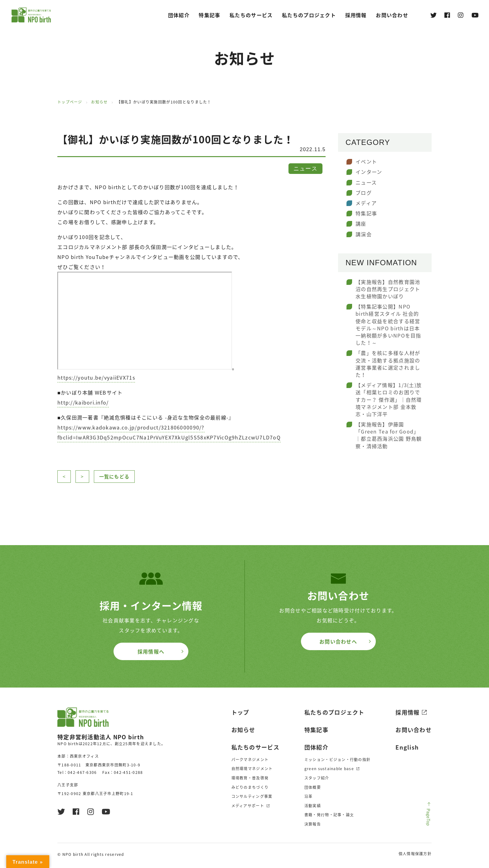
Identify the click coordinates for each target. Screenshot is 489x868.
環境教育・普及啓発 (250, 778)
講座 (361, 223)
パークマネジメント (250, 760)
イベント (366, 161)
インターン (369, 172)
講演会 (364, 234)
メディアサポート (248, 806)
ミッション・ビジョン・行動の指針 (337, 760)
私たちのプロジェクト (309, 15)
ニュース (366, 182)
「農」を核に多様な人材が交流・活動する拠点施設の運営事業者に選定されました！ (388, 364)
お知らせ (99, 102)
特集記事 (209, 15)
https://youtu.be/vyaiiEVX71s (96, 377)
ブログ (364, 193)
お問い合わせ (392, 15)
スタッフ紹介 (317, 778)
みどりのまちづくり (250, 787)
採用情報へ (151, 651)
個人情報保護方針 (415, 854)
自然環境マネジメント (252, 769)
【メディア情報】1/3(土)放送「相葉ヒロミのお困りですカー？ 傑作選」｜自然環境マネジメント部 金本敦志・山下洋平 (389, 399)
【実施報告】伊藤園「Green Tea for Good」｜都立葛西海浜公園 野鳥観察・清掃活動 (389, 435)
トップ (240, 712)
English (407, 747)
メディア (366, 203)
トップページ (70, 102)
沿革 (309, 796)
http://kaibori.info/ (83, 402)
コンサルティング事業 (252, 796)
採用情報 (407, 712)
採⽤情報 (356, 15)
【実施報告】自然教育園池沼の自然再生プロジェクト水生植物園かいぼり (388, 289)
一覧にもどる (114, 477)
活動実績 (313, 806)
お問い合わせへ (338, 641)
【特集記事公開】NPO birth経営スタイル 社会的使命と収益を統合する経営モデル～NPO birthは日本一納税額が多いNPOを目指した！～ (388, 324)
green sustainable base (329, 769)
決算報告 (313, 824)
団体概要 (313, 787)
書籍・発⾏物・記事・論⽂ (329, 815)
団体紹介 (179, 15)
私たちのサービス (251, 15)
